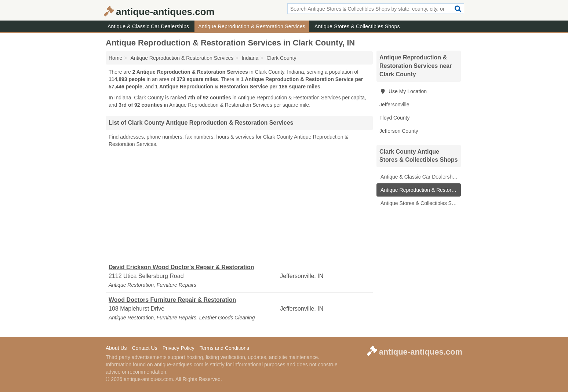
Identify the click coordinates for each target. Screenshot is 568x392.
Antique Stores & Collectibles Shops (357, 26)
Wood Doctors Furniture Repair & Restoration (172, 300)
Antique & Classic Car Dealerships (148, 26)
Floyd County (394, 118)
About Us (116, 348)
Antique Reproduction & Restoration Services (252, 26)
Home (115, 58)
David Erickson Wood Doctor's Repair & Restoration (181, 267)
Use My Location (403, 91)
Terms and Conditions (224, 348)
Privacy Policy (179, 348)
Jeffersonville (394, 105)
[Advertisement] (239, 206)
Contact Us (144, 348)
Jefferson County (399, 131)
